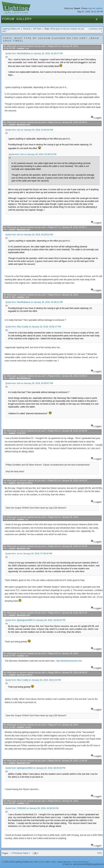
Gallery (24, 19)
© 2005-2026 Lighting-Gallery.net (17, 862)
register (99, 8)
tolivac (28, 727)
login (90, 8)
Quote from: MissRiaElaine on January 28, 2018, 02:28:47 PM (34, 54)
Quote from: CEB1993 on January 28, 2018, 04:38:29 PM (32, 808)
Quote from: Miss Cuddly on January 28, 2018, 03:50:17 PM (33, 327)
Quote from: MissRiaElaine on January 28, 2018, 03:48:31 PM (34, 302)
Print (100, 853)
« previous (93, 29)
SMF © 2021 (51, 862)
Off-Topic (37, 29)
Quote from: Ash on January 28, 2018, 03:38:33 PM (29, 130)
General (27, 29)
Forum (8, 19)
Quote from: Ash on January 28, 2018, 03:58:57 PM (29, 383)
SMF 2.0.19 (39, 862)
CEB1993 (21, 433)
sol (27, 519)
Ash (27, 49)
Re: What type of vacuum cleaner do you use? (24, 46)
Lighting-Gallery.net (11, 29)
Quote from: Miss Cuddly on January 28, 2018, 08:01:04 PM (33, 680)
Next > (27, 853)
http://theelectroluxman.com (69, 661)
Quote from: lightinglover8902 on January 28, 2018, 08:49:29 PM (35, 768)
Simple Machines (64, 862)
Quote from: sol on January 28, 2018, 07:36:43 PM (29, 554)
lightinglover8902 (25, 483)
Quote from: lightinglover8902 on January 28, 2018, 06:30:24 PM (35, 620)
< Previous (16, 853)
